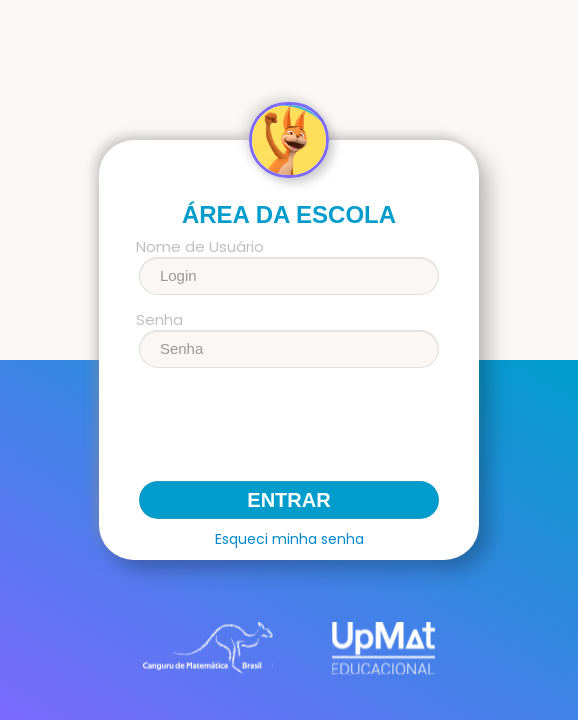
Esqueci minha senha (289, 539)
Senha (159, 320)
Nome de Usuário (200, 247)
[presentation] (289, 432)
